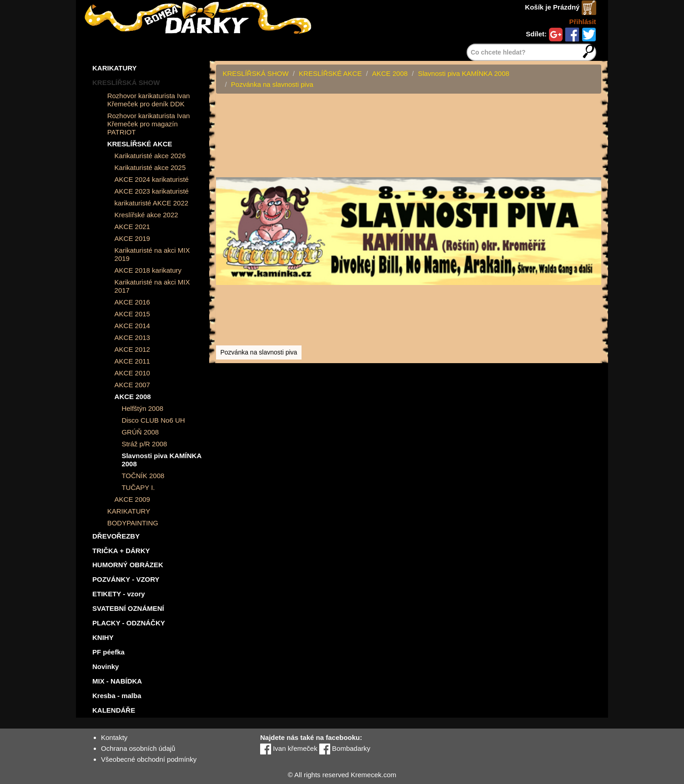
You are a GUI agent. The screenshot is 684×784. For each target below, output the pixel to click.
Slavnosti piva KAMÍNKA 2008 (161, 460)
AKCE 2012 (132, 349)
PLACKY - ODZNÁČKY (129, 623)
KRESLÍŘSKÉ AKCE (140, 144)
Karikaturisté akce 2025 (150, 167)
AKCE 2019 (132, 238)
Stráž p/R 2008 (144, 444)
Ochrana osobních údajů (138, 748)
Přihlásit (582, 22)
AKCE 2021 (132, 227)
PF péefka (108, 652)
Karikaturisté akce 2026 (150, 156)
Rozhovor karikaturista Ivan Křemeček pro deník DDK (149, 100)
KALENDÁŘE (114, 710)
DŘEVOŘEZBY (116, 536)
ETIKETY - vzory (119, 594)
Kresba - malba (117, 696)
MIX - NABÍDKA (117, 681)
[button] (593, 111)
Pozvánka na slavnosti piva (272, 84)
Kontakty (114, 737)
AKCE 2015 (132, 314)
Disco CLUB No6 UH (153, 420)
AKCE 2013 (132, 337)
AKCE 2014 (132, 326)
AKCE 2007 (132, 385)
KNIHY (103, 637)
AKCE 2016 (132, 302)
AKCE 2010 (132, 373)
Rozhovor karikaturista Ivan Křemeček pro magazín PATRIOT (149, 124)
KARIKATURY (115, 68)
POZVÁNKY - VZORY (126, 579)
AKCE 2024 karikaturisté (152, 179)
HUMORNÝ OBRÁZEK (128, 565)
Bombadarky (345, 748)
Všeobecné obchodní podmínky (149, 759)
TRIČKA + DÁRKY (121, 551)
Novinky (106, 667)
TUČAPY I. (138, 487)
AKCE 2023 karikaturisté (152, 191)
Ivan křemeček (289, 748)
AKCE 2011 (132, 361)
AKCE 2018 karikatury (148, 270)
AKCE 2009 (132, 499)
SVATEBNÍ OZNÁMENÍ (128, 608)
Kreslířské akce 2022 (146, 215)
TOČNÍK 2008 (143, 476)
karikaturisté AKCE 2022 (152, 203)
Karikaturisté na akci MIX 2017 (152, 286)
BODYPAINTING (133, 523)
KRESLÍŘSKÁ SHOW (126, 82)
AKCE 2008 (133, 397)
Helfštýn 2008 (142, 408)
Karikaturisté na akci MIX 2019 (152, 254)
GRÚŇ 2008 (140, 432)
